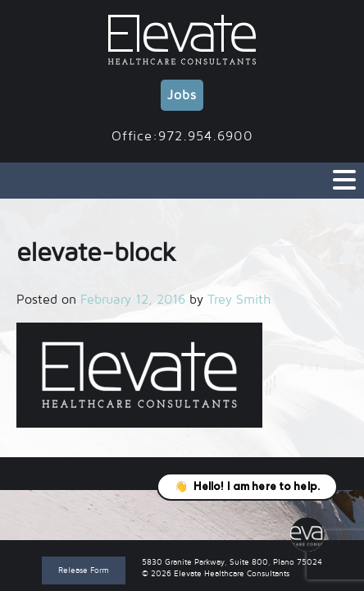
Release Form (84, 570)
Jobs (182, 95)
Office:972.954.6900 (182, 136)
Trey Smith (239, 300)
